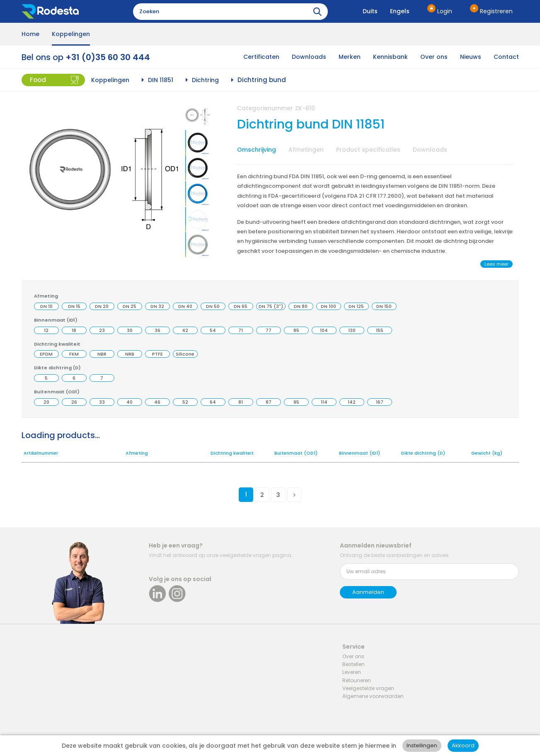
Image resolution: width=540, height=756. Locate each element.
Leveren (352, 672)
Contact (506, 57)
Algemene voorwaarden (373, 696)
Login (445, 11)
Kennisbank (390, 57)
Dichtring (205, 80)
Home (30, 34)
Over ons (434, 57)
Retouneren (357, 680)
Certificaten (261, 57)
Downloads (309, 57)
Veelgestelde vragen (368, 688)
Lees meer (496, 264)
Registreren (496, 11)
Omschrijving (257, 150)
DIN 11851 (161, 80)
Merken (350, 57)
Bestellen (354, 664)
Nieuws (471, 57)
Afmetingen (306, 150)
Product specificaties (368, 150)
